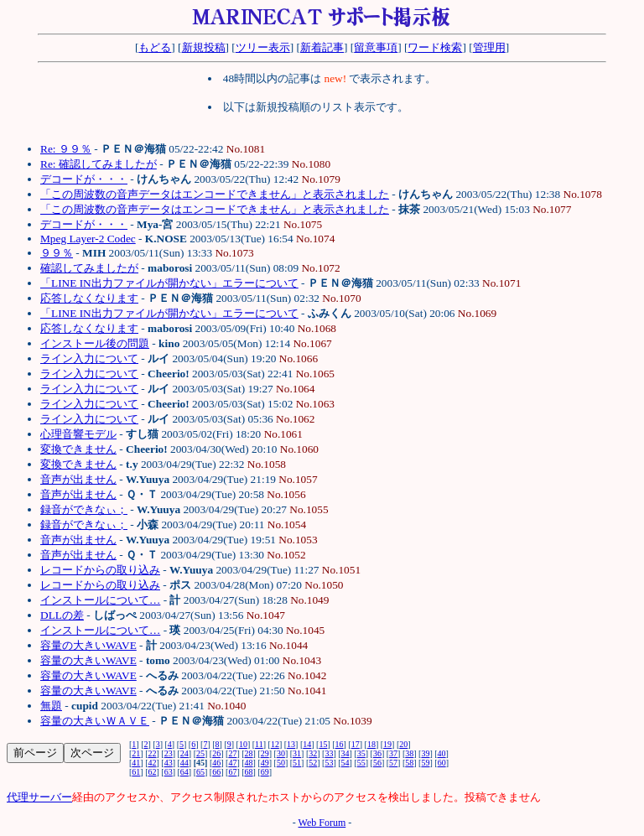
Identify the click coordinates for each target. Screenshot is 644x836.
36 (377, 753)
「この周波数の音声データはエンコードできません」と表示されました (215, 194)
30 (281, 753)
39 (425, 753)
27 (232, 753)
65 (200, 772)
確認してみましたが (89, 268)
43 (169, 763)
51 (297, 763)
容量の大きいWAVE (88, 645)
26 (216, 753)
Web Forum (322, 823)
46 (216, 763)
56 (377, 763)
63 (169, 772)
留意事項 (376, 47)
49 (265, 763)
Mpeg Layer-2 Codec (88, 239)
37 (393, 753)
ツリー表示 (263, 47)
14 (307, 744)
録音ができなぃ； (84, 509)
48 (249, 763)
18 (371, 744)
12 (275, 744)
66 (216, 772)
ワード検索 (435, 47)
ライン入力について (89, 358)
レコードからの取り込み (100, 570)
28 (249, 753)
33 (329, 753)
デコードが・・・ (84, 179)
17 (356, 744)
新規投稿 (204, 47)
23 (169, 753)
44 (184, 763)
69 (265, 772)
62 (153, 772)
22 (153, 753)
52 (313, 763)
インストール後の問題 (95, 343)
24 (184, 753)
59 (425, 763)
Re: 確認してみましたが (99, 164)
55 (361, 763)
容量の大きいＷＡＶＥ (95, 721)
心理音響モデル (78, 434)
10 (243, 744)
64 (184, 772)
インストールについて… (100, 600)
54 (345, 763)
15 (323, 744)
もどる (155, 47)
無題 (51, 706)
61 (136, 772)
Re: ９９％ (66, 149)
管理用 (489, 47)
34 (345, 753)
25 (200, 753)
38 (409, 753)
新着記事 (322, 47)
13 (291, 744)
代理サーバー (39, 797)
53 (329, 763)
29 (265, 753)
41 (136, 763)
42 (153, 763)
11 (259, 744)
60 (442, 763)
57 (393, 763)
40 (442, 753)
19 (387, 744)
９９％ (57, 253)
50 (281, 763)
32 (313, 753)
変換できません (78, 449)
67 (232, 772)
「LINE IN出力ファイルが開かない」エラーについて (169, 283)
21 (136, 753)
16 (340, 744)
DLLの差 (62, 615)
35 (361, 753)
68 (249, 772)
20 (403, 744)
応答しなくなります (89, 298)
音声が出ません (78, 479)
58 (409, 763)
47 (232, 763)
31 (297, 753)
